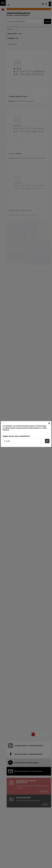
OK (47, 441)
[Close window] (49, 423)
